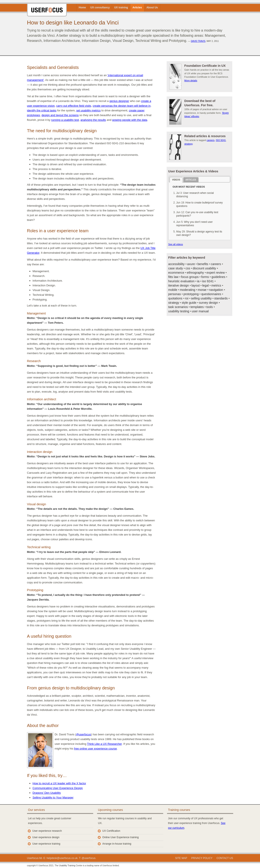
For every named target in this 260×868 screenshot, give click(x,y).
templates (197, 307)
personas (175, 294)
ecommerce (176, 273)
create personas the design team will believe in (122, 106)
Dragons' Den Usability (47, 793)
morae (202, 290)
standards (221, 298)
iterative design (179, 285)
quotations (175, 298)
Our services (37, 810)
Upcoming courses (111, 810)
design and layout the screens (60, 115)
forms (205, 277)
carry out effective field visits (74, 106)
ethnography (195, 273)
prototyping (191, 294)
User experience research (47, 831)
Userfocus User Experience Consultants (47, 8)
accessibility (176, 264)
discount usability (204, 268)
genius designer (119, 101)
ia (198, 281)
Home (82, 8)
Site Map (181, 858)
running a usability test (65, 120)
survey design (208, 303)
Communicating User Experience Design (58, 788)
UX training (121, 8)
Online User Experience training (121, 837)
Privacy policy (202, 858)
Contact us (225, 858)
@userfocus (84, 734)
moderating (188, 290)
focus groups (190, 277)
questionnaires (211, 294)
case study (176, 268)
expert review (216, 273)
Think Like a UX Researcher (104, 744)
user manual (200, 311)
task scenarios (178, 307)
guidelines (218, 277)
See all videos (176, 244)
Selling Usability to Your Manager (53, 797)
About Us (152, 8)
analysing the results (93, 120)
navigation (216, 290)
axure (191, 264)
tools (210, 307)
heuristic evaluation (181, 281)
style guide (189, 303)
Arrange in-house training (117, 844)
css (188, 268)
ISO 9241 (221, 140)
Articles (137, 8)
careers (211, 140)
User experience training (46, 844)
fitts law (173, 277)
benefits (203, 264)
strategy (189, 144)
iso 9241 (208, 281)
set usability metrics (88, 110)
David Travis (198, 41)
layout (196, 285)
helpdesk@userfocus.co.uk (62, 858)
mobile (173, 290)
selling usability (201, 298)
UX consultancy (100, 8)
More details (191, 80)
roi (187, 298)
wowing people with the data (130, 120)
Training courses (179, 810)
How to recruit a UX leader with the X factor (59, 783)
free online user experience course (95, 749)
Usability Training (67, 866)
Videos (176, 180)
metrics (216, 285)
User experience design (46, 837)
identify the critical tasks (42, 110)
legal (205, 285)
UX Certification (111, 831)
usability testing (179, 311)
